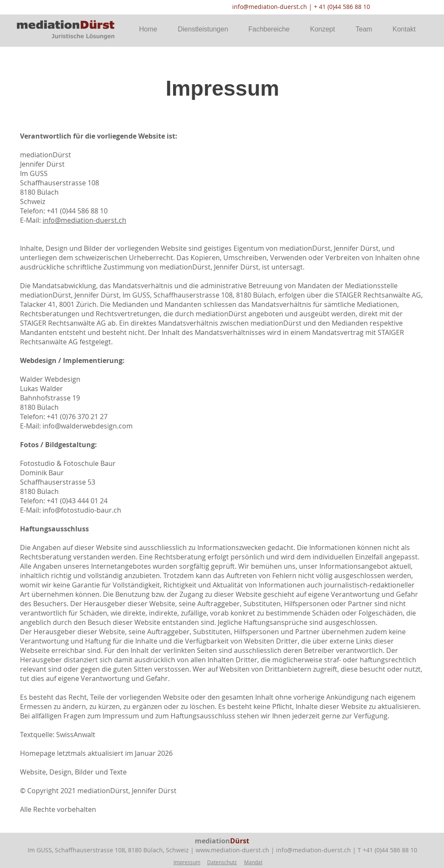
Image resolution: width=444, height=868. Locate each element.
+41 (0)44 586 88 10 (390, 850)
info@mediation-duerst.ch (270, 7)
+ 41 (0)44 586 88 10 (342, 7)
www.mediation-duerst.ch (232, 850)
